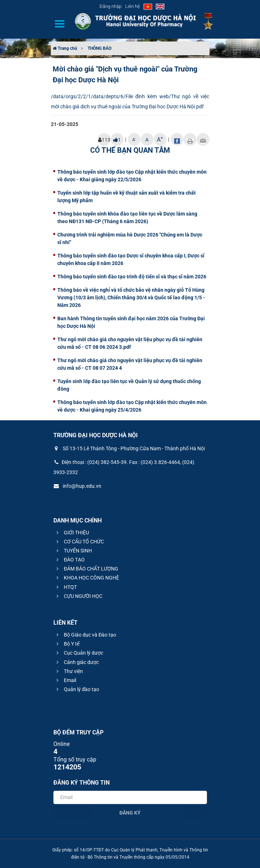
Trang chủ (65, 48)
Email (65, 680)
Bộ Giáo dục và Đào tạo (85, 635)
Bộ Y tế (67, 644)
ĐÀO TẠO (70, 560)
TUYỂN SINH (73, 551)
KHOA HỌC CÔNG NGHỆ (87, 578)
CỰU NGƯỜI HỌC (78, 596)
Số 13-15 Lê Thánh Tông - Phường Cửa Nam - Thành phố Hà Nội (129, 448)
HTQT (66, 587)
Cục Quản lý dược (79, 653)
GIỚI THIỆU (72, 533)
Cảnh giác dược (77, 662)
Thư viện (69, 671)
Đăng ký (130, 813)
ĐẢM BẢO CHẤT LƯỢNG (86, 569)
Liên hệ (133, 6)
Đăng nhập (111, 6)
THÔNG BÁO (100, 48)
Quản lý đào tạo (77, 689)
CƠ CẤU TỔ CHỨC (79, 542)
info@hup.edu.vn (77, 486)
